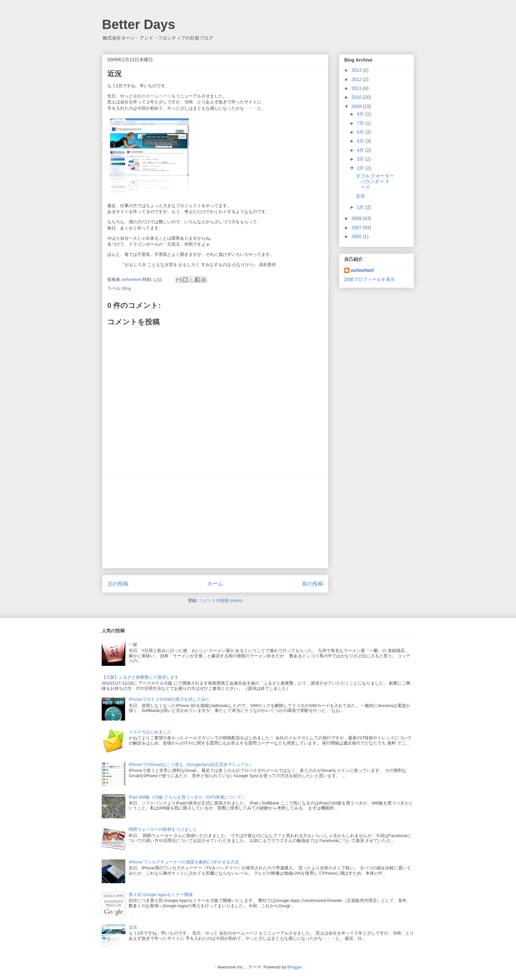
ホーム (215, 584)
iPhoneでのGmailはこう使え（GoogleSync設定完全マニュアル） (191, 764)
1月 (361, 207)
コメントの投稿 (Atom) (221, 600)
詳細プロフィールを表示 (370, 279)
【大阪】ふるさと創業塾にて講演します (140, 677)
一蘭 (133, 645)
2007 (357, 228)
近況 (360, 196)
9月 (361, 114)
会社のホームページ (152, 96)
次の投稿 (118, 584)
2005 (357, 236)
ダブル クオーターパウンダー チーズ (375, 181)
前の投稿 (313, 584)
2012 (357, 79)
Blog (127, 288)
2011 (357, 88)
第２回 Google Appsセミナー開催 (161, 895)
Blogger (295, 967)
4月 (361, 150)
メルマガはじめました (150, 732)
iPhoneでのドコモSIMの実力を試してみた (169, 699)
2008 (357, 218)
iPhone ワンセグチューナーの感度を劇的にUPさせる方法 (184, 862)
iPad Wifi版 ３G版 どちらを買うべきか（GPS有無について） (187, 797)
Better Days (139, 24)
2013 (357, 70)
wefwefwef (362, 270)
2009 (357, 106)
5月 (361, 141)
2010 (357, 97)
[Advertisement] (215, 522)
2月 (361, 168)
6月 (361, 132)
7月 (361, 123)
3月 (361, 159)
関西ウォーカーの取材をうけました (163, 829)
